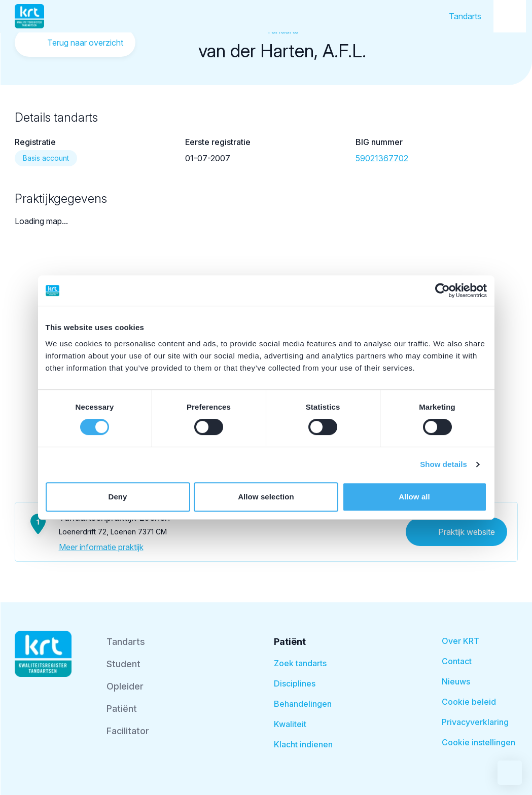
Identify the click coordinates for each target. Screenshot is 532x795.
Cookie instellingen (478, 742)
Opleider (125, 686)
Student (123, 664)
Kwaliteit (290, 724)
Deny (117, 497)
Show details (444, 464)
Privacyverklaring (475, 722)
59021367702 (382, 158)
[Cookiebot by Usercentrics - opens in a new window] (442, 291)
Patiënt (122, 709)
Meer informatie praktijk (101, 547)
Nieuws (456, 681)
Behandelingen (303, 704)
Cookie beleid (469, 702)
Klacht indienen (303, 744)
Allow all (414, 497)
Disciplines (295, 683)
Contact (457, 661)
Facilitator (128, 731)
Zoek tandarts (300, 663)
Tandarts (465, 16)
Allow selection (266, 497)
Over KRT (460, 641)
